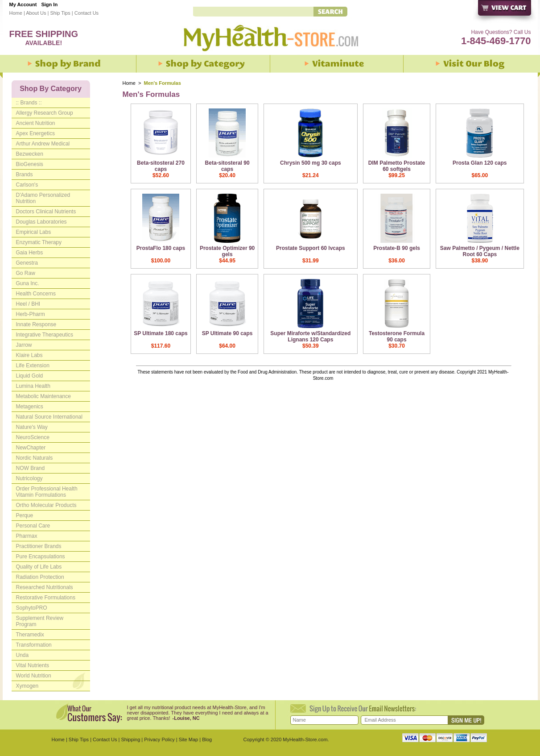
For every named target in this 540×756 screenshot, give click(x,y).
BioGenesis (30, 164)
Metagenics (30, 407)
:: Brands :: (29, 103)
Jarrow (24, 345)
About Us (36, 13)
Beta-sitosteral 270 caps (161, 166)
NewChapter (31, 448)
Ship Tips (60, 13)
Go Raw (26, 273)
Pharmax (27, 536)
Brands (25, 174)
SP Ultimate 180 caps (161, 333)
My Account (23, 4)
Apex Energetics (35, 133)
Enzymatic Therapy (39, 242)
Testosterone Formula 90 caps (397, 336)
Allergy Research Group (45, 113)
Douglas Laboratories (41, 222)
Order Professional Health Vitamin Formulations (47, 492)
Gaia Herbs (30, 253)
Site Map (188, 739)
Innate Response (36, 324)
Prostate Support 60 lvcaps (311, 248)
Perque (25, 515)
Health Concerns (36, 294)
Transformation (34, 645)
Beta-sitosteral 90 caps (227, 166)
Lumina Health (33, 386)
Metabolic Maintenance (43, 396)
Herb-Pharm (31, 314)
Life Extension (33, 366)
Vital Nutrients (33, 665)
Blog (207, 739)
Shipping (130, 739)
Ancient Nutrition (36, 123)
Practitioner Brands (39, 546)
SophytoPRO (32, 608)
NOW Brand (31, 468)
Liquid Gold (30, 376)
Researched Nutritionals (45, 587)
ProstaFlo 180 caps (161, 248)
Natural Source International (49, 417)
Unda (23, 655)
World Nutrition (34, 676)
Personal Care (33, 526)
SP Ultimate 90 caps (227, 333)
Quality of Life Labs (39, 567)
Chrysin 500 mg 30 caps (311, 163)
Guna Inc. (28, 283)
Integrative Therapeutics (45, 335)
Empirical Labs (34, 232)
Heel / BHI (28, 304)
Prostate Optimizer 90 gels (227, 251)
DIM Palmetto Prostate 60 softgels (397, 166)
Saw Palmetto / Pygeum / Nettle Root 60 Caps (480, 251)
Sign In (49, 4)
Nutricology (29, 478)
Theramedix (30, 635)
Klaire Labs (29, 355)
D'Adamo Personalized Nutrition (43, 198)
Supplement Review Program (40, 621)
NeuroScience (33, 437)
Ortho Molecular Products (46, 505)
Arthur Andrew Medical (43, 144)
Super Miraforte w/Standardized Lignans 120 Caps (310, 336)
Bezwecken (30, 154)
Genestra (27, 263)
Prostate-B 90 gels (397, 248)
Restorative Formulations (46, 598)
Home (16, 13)
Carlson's (27, 185)
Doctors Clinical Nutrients (46, 212)
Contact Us (87, 13)
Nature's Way (32, 427)
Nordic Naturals (35, 458)
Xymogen (27, 686)
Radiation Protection (40, 577)
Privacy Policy (159, 739)
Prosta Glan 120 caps (480, 163)
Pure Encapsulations (41, 557)
